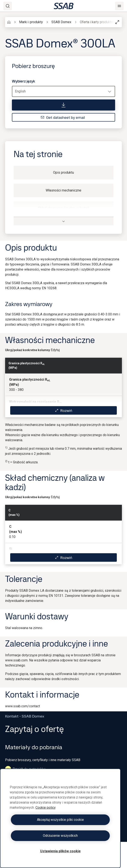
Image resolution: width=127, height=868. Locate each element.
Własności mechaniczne (63, 190)
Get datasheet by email (63, 117)
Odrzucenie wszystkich (60, 836)
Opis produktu (63, 172)
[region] (60, 818)
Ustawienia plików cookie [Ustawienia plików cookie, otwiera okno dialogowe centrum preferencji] (60, 851)
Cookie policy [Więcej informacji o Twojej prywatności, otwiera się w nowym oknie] (46, 808)
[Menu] (119, 6)
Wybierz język (23, 81)
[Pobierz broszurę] (63, 105)
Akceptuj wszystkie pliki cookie (60, 820)
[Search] (8, 6)
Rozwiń (63, 411)
